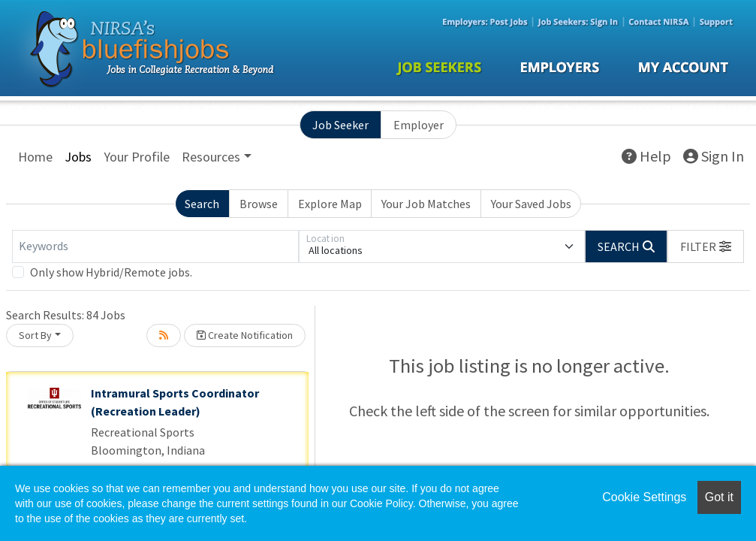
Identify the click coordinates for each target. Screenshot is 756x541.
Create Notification (245, 335)
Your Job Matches (426, 204)
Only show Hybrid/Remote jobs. (111, 272)
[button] (706, 246)
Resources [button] (211, 157)
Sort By (35, 335)
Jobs (78, 157)
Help (646, 156)
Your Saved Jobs (531, 204)
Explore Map (330, 204)
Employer (419, 125)
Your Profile (137, 157)
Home (35, 157)
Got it (719, 497)
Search (202, 204)
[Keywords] (155, 246)
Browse (259, 204)
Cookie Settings (644, 497)
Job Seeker (340, 125)
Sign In (714, 156)
